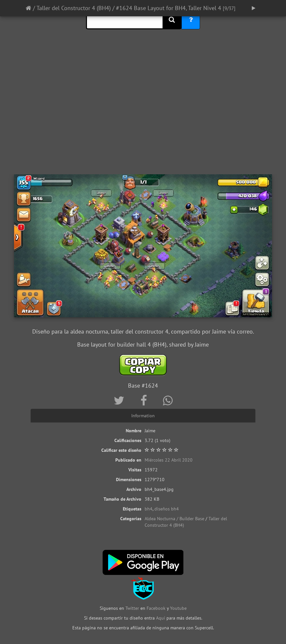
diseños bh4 (167, 509)
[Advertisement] (143, 122)
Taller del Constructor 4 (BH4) (74, 8)
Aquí (161, 618)
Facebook (156, 608)
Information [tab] (143, 416)
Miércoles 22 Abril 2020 (169, 460)
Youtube (178, 608)
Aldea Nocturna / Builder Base (174, 519)
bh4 (149, 509)
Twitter (133, 608)
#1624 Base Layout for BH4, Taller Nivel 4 (169, 8)
